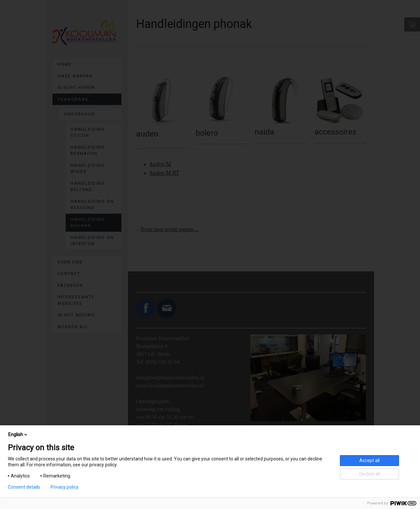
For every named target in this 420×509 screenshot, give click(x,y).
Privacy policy (64, 487)
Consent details (24, 487)
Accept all (369, 460)
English (18, 435)
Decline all (370, 474)
